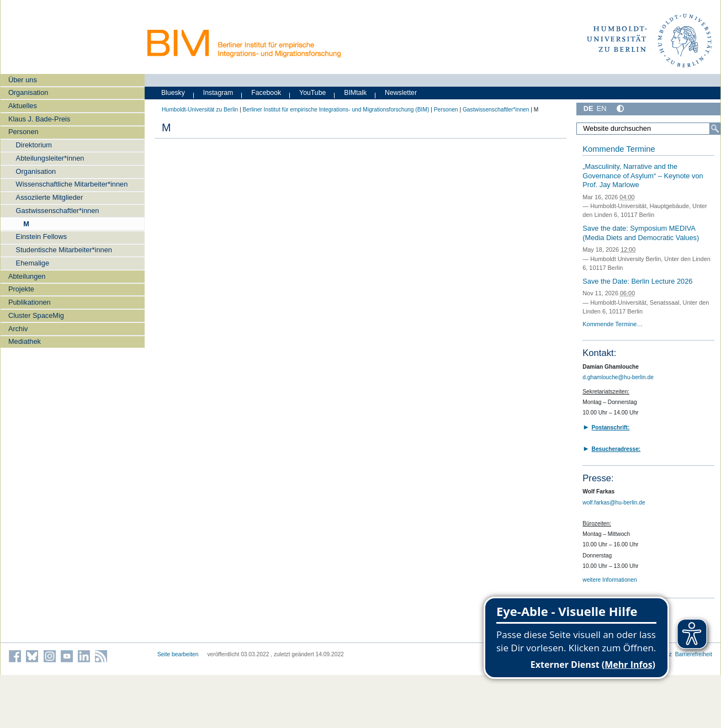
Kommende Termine (619, 149)
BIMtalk (355, 93)
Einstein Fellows (41, 237)
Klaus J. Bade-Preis (39, 119)
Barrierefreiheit (694, 654)
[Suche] (715, 129)
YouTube (312, 93)
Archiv (18, 329)
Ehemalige (33, 263)
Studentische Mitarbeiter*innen (64, 250)
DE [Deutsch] (589, 108)
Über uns (23, 80)
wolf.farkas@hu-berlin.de (614, 503)
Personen (23, 132)
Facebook (266, 93)
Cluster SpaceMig (36, 315)
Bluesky (173, 93)
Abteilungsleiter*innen (50, 158)
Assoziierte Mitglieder (50, 197)
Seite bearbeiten (178, 654)
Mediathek (25, 341)
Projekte (21, 289)
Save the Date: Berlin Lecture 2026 (637, 281)
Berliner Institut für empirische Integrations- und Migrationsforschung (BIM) (336, 110)
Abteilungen (27, 276)
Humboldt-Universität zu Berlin (200, 110)
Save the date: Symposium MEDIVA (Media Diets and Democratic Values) (641, 233)
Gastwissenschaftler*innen (58, 211)
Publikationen (30, 302)
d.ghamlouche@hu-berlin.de (618, 377)
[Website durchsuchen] (648, 129)
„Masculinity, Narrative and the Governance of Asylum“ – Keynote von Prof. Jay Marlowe (643, 176)
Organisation (28, 92)
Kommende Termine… (613, 324)
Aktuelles (23, 106)
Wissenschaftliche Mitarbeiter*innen (72, 184)
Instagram (218, 93)
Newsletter (401, 93)
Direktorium (34, 145)
